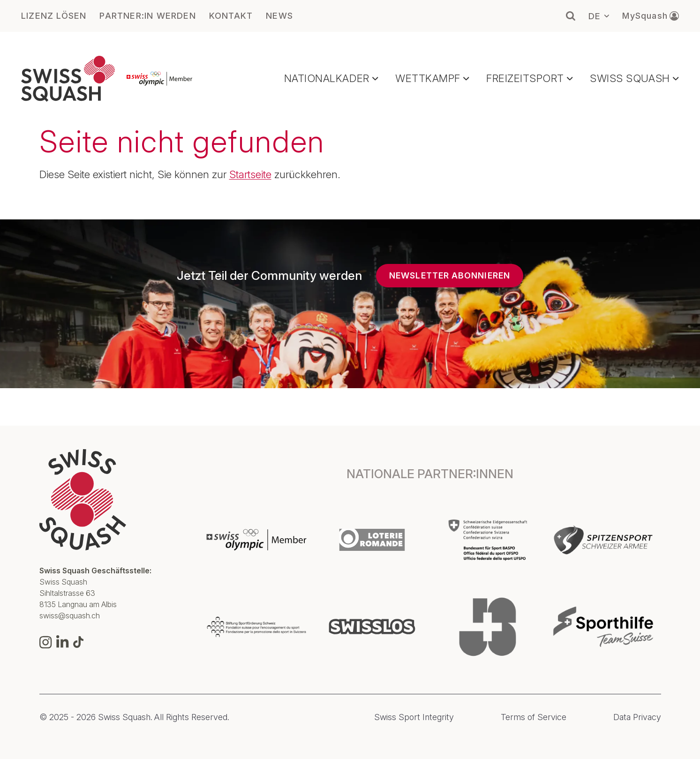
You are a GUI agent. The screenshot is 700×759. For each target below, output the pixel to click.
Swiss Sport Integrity (414, 717)
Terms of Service (534, 717)
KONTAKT (231, 16)
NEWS (279, 16)
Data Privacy (637, 717)
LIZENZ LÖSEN (54, 16)
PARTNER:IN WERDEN (147, 16)
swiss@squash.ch (70, 616)
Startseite (250, 174)
